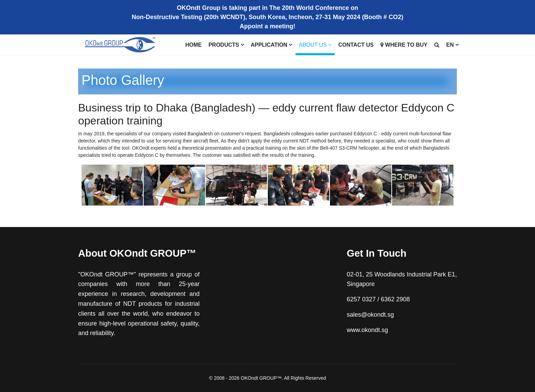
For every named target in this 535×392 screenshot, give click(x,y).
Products (224, 45)
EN (450, 45)
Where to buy (404, 45)
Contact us (356, 45)
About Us (313, 45)
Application (269, 45)
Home (193, 45)
